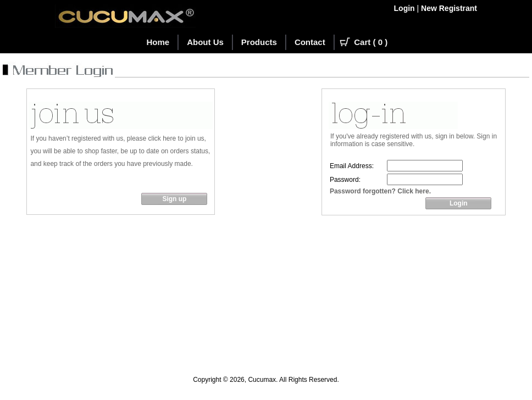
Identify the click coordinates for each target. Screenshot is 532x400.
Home (158, 42)
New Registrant (449, 8)
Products (259, 42)
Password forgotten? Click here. (380, 191)
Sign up (174, 199)
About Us (205, 42)
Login (404, 8)
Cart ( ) (371, 42)
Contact (310, 42)
